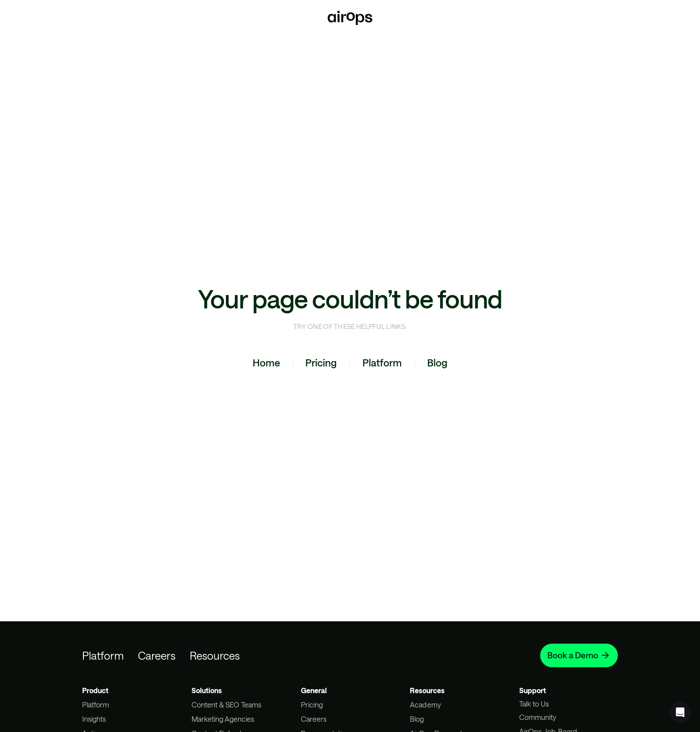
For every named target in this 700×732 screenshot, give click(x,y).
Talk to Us (534, 704)
